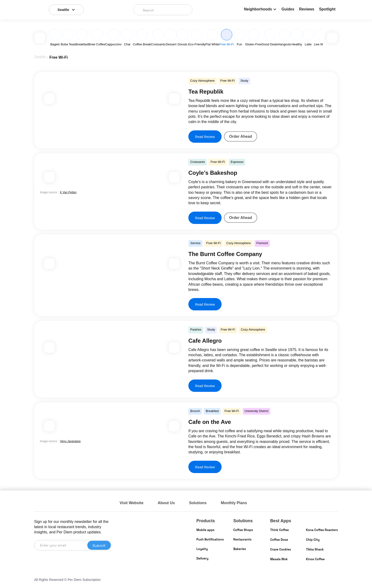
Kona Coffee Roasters (322, 530)
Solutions (203, 503)
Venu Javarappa (70, 441)
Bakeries (240, 549)
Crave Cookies (281, 549)
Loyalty (202, 549)
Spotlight (327, 9)
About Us (170, 503)
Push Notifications (210, 539)
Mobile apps (205, 530)
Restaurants (242, 539)
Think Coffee (280, 530)
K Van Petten (68, 192)
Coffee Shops (243, 530)
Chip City (313, 540)
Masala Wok (279, 559)
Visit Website (133, 503)
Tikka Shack (315, 549)
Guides (288, 9)
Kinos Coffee (315, 559)
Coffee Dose (279, 540)
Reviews (307, 9)
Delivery (202, 558)
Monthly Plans (242, 503)
